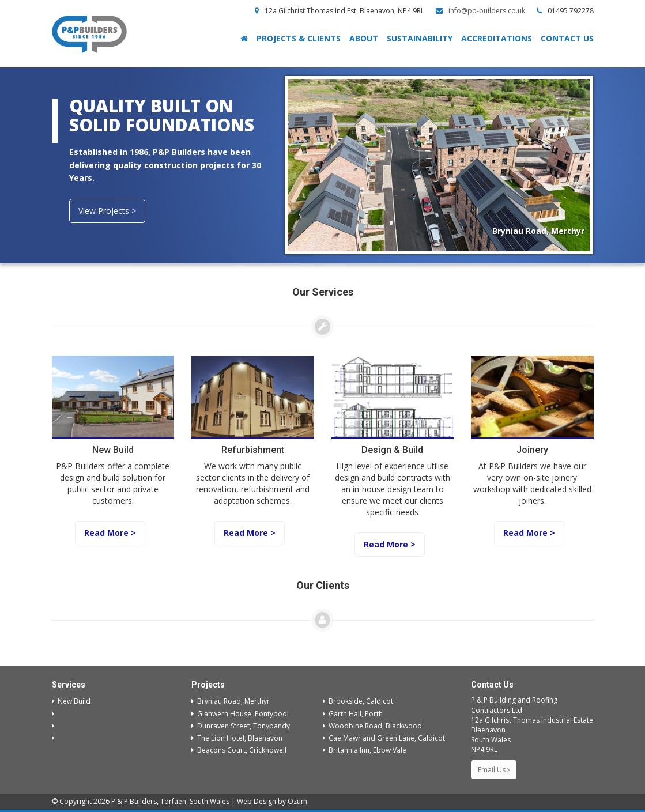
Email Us (494, 770)
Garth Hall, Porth (353, 714)
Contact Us (567, 38)
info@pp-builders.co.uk (487, 11)
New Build (71, 701)
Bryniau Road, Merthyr (231, 701)
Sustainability (420, 38)
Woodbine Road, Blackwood (372, 726)
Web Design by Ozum (272, 801)
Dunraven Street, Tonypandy (241, 726)
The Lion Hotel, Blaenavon (237, 738)
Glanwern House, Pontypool (240, 714)
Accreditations (497, 38)
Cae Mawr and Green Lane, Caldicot (384, 738)
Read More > (110, 533)
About (364, 38)
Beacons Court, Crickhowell (239, 750)
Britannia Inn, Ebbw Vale (365, 750)
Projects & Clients (299, 38)
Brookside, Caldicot (358, 701)
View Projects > (107, 211)
